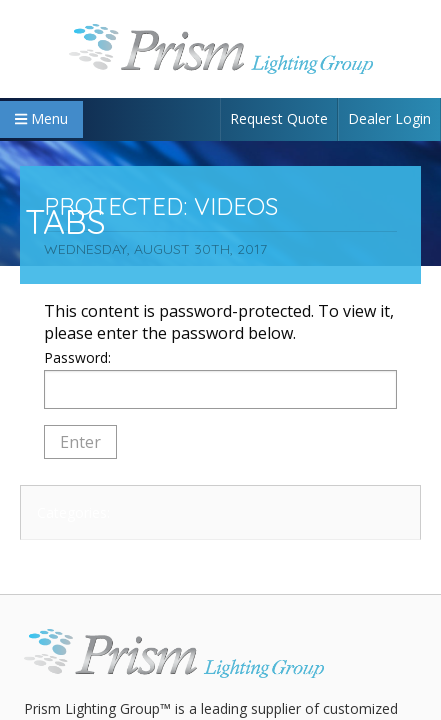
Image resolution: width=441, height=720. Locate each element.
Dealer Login (389, 118)
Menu (41, 118)
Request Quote (279, 118)
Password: (220, 378)
